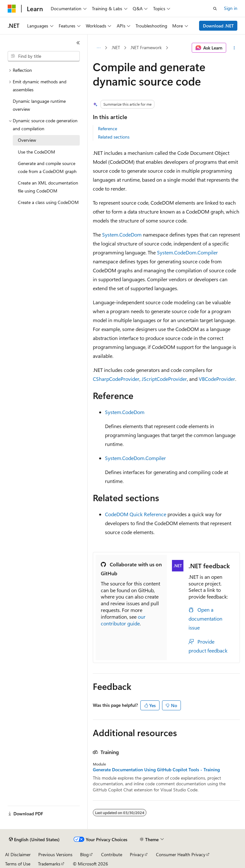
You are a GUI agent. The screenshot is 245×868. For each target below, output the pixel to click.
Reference (108, 128)
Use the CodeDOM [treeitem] (37, 152)
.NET (116, 47)
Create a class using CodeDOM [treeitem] (48, 202)
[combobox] (44, 56)
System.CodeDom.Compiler (187, 252)
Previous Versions (55, 854)
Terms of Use (18, 864)
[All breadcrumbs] (98, 48)
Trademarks (49, 864)
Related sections (114, 137)
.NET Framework (146, 47)
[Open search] (215, 9)
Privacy (137, 854)
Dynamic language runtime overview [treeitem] (39, 105)
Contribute (112, 854)
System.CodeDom (122, 234)
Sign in (231, 8)
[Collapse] (78, 43)
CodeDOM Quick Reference (136, 514)
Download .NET (218, 26)
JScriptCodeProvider (164, 379)
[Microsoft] (12, 9)
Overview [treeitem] (27, 140)
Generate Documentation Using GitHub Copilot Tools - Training (156, 770)
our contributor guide (123, 620)
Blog (84, 854)
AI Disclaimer (18, 854)
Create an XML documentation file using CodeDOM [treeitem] (48, 187)
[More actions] (234, 48)
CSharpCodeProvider (116, 379)
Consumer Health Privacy (181, 854)
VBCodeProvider (217, 379)
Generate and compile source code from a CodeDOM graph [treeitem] (47, 167)
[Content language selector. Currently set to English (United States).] (34, 840)
